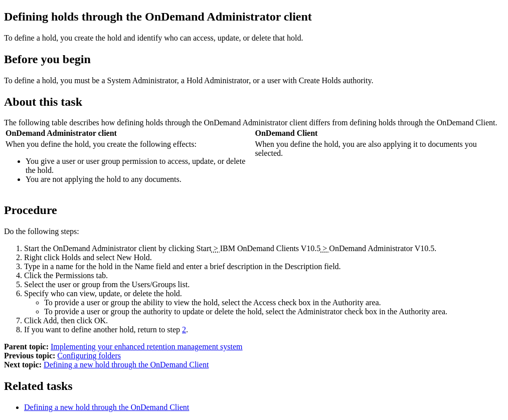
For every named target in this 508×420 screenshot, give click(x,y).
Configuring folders (89, 356)
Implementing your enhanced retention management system (147, 347)
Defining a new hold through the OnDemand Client (126, 365)
